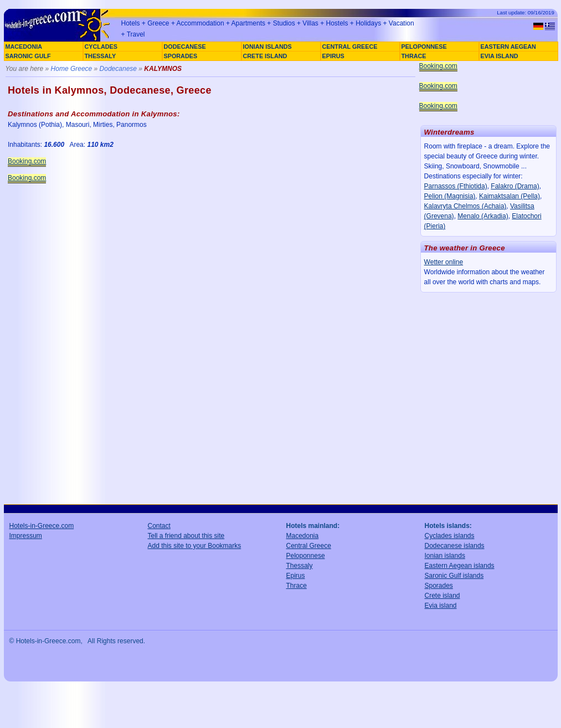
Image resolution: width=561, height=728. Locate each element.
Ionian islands (445, 556)
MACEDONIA (24, 47)
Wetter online (444, 262)
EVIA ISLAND (500, 56)
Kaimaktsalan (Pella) (509, 196)
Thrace (297, 586)
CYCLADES (101, 47)
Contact (159, 526)
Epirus (296, 576)
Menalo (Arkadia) (483, 216)
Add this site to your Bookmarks (195, 546)
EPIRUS (333, 56)
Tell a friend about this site (186, 536)
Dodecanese (118, 69)
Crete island (442, 596)
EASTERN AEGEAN (508, 47)
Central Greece (309, 546)
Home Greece (72, 69)
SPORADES (181, 56)
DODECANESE (185, 47)
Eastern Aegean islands (460, 566)
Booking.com (27, 161)
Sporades (439, 586)
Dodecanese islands (455, 546)
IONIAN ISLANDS (267, 47)
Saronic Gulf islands (454, 576)
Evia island (441, 606)
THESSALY (101, 56)
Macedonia (303, 536)
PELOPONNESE (424, 47)
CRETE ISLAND (265, 56)
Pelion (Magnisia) (450, 196)
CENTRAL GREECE (350, 47)
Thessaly (300, 566)
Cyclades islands (450, 536)
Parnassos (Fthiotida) (456, 186)
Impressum (26, 536)
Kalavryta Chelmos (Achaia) (465, 206)
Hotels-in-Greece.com (42, 526)
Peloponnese (306, 556)
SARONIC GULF (28, 56)
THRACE (414, 56)
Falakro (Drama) (515, 186)
